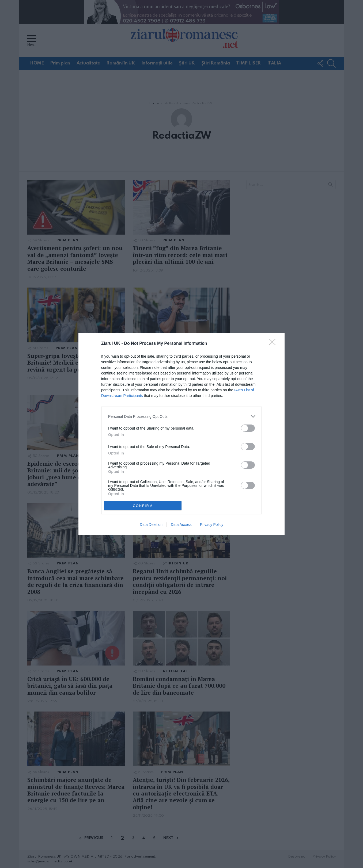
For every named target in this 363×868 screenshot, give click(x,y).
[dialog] (182, 434)
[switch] (248, 428)
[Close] (274, 344)
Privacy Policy (212, 525)
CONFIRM (143, 506)
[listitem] (182, 416)
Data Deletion (151, 525)
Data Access (181, 525)
